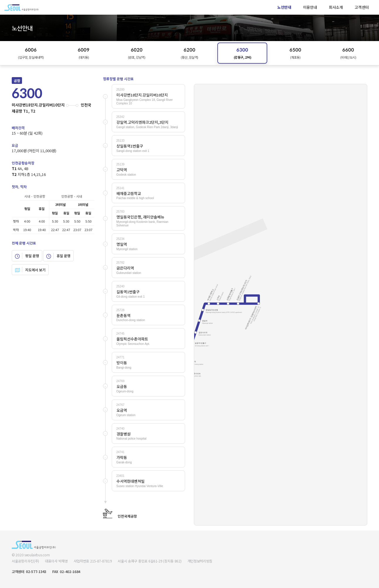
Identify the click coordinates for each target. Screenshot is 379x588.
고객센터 (362, 7)
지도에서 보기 (30, 270)
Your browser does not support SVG (281, 305)
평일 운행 (27, 256)
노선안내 (284, 7)
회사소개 (336, 7)
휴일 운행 (58, 256)
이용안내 (310, 7)
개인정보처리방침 (200, 561)
